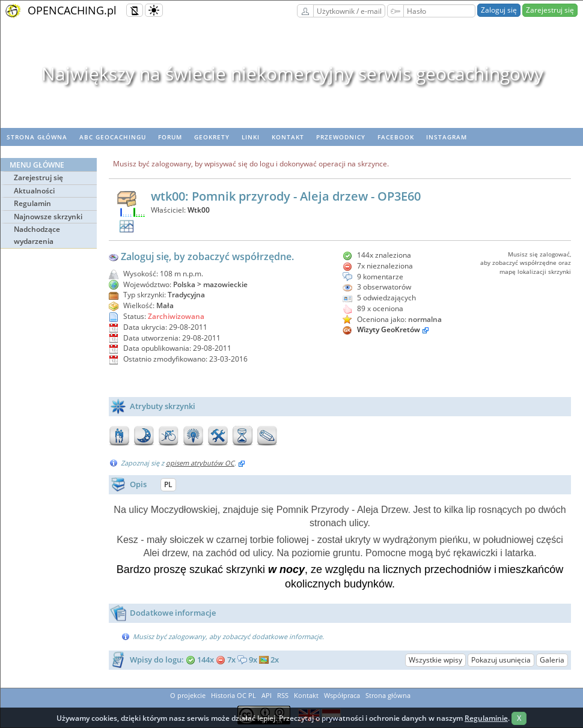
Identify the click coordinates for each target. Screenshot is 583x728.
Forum (170, 137)
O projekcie (188, 695)
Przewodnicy (341, 137)
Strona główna (37, 137)
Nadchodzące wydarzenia (37, 235)
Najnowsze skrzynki (48, 217)
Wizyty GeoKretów (389, 329)
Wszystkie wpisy (435, 660)
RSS (283, 695)
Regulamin (32, 203)
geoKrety (212, 137)
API (267, 695)
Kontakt (288, 137)
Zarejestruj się (550, 10)
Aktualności (34, 191)
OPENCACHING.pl (72, 10)
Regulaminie (486, 718)
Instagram (447, 137)
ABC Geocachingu (113, 137)
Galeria (552, 660)
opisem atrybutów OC (200, 463)
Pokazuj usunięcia (501, 660)
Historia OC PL (234, 695)
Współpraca (342, 695)
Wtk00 (199, 210)
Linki (251, 137)
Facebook (396, 137)
